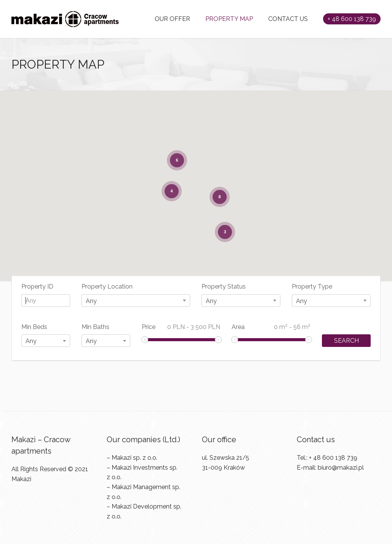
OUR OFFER (172, 19)
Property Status (224, 286)
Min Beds (34, 327)
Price (181, 327)
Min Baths (95, 327)
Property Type (312, 286)
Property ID (37, 286)
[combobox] (136, 301)
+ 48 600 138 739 (352, 19)
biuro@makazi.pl (341, 468)
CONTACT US (288, 19)
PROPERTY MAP (229, 19)
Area (271, 327)
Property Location (107, 286)
